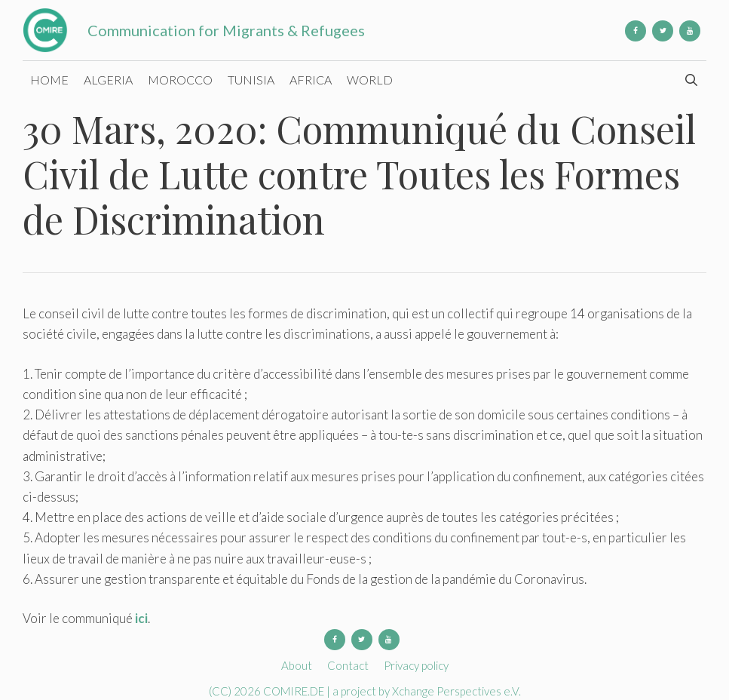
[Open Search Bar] (691, 80)
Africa (311, 80)
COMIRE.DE (295, 691)
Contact (348, 665)
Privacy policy (416, 665)
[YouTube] (690, 31)
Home (49, 80)
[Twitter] (663, 31)
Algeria (108, 80)
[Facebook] (636, 31)
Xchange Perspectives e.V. (456, 691)
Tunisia (251, 80)
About (297, 665)
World (370, 80)
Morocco (180, 80)
